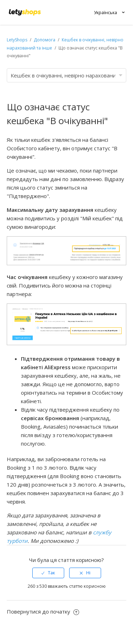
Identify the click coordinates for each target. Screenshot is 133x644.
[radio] (48, 573)
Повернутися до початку (43, 611)
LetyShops (17, 40)
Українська (106, 13)
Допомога (45, 40)
